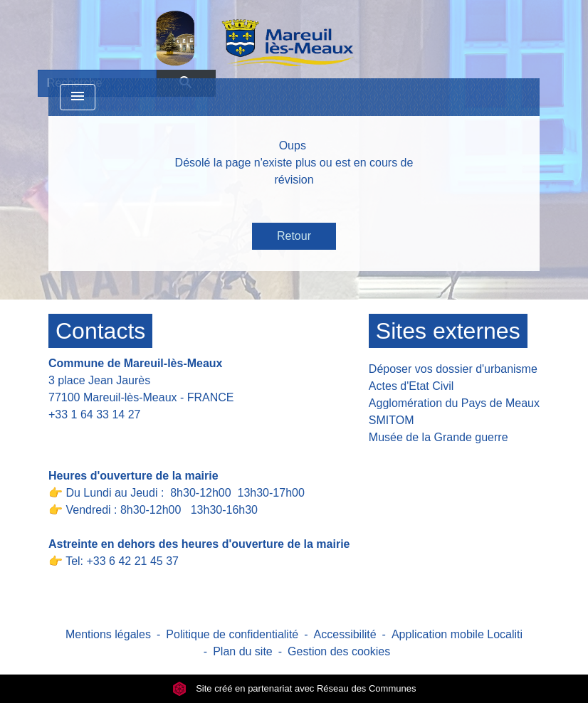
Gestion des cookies (339, 651)
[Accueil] (218, 38)
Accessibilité (345, 634)
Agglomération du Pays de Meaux (454, 403)
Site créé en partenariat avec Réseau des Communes (294, 688)
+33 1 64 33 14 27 (94, 414)
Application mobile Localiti (457, 634)
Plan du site (243, 651)
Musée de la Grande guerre (439, 437)
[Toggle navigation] (78, 97)
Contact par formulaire (114, 437)
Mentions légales (108, 634)
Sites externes (448, 331)
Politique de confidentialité (232, 634)
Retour (294, 236)
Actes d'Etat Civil (411, 386)
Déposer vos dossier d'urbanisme (453, 369)
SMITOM (392, 420)
